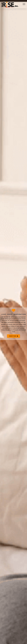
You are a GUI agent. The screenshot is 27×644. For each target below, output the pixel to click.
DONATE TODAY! (13, 336)
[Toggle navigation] (24, 4)
